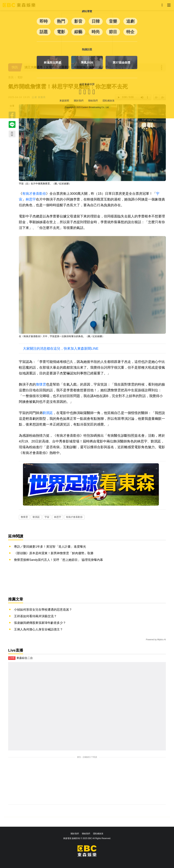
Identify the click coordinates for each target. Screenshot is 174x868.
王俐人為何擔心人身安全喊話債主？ (38, 629)
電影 (20, 77)
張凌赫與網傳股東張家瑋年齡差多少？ (40, 623)
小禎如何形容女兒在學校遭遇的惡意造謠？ (43, 610)
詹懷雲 (41, 384)
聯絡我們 (86, 834)
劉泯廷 (48, 413)
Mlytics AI (162, 640)
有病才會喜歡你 (34, 194)
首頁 (11, 77)
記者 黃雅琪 (39, 97)
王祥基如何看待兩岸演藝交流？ (35, 616)
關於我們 (75, 834)
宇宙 (47, 517)
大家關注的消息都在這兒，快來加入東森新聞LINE (61, 348)
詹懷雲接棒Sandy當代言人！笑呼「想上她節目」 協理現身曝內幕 (58, 560)
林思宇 (31, 199)
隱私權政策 (98, 834)
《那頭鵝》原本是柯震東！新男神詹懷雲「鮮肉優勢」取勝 (54, 553)
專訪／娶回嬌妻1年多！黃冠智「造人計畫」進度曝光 (50, 547)
